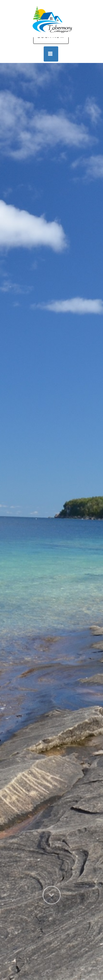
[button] (51, 934)
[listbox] (51, 521)
